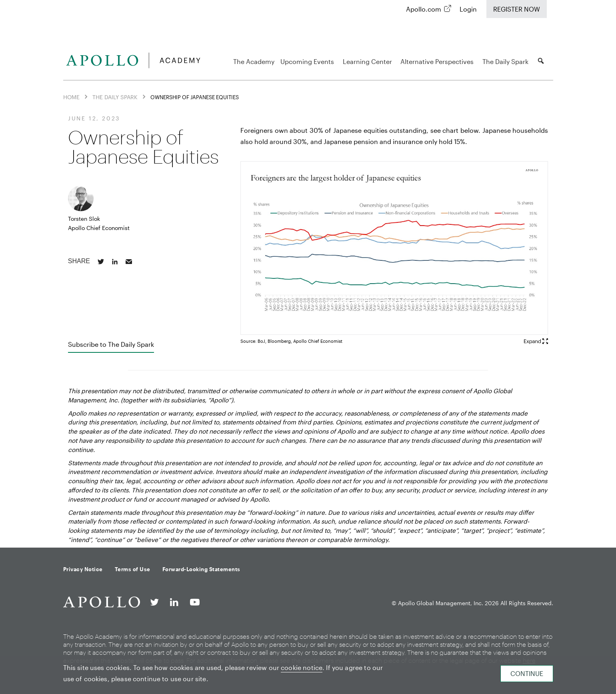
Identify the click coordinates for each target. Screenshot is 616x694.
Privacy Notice (83, 569)
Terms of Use (133, 569)
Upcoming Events (308, 61)
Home (71, 97)
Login (468, 9)
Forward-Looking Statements (201, 569)
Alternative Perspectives (438, 61)
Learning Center (369, 61)
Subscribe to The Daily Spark (111, 344)
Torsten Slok (84, 219)
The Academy (254, 61)
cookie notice (302, 667)
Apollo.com (424, 9)
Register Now (517, 9)
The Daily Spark (507, 61)
